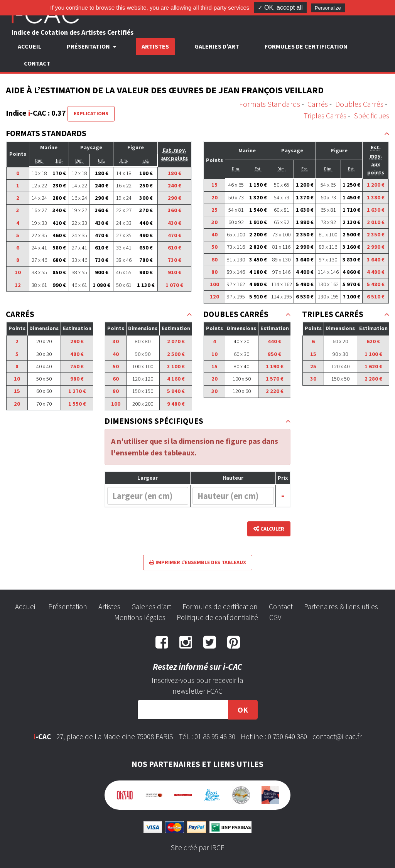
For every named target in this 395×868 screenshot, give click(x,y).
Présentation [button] (89, 46)
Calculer (269, 529)
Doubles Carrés (359, 104)
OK (243, 710)
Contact (37, 63)
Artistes (155, 46)
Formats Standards (270, 104)
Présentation (68, 607)
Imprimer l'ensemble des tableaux (198, 562)
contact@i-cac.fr (337, 737)
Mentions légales (140, 617)
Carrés (318, 104)
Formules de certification (306, 46)
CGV (275, 617)
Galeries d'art (217, 46)
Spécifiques (371, 115)
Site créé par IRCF (197, 848)
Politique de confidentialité (217, 617)
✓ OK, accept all (280, 8)
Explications (91, 113)
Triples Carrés (325, 115)
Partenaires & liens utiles (341, 607)
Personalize (328, 8)
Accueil (30, 46)
